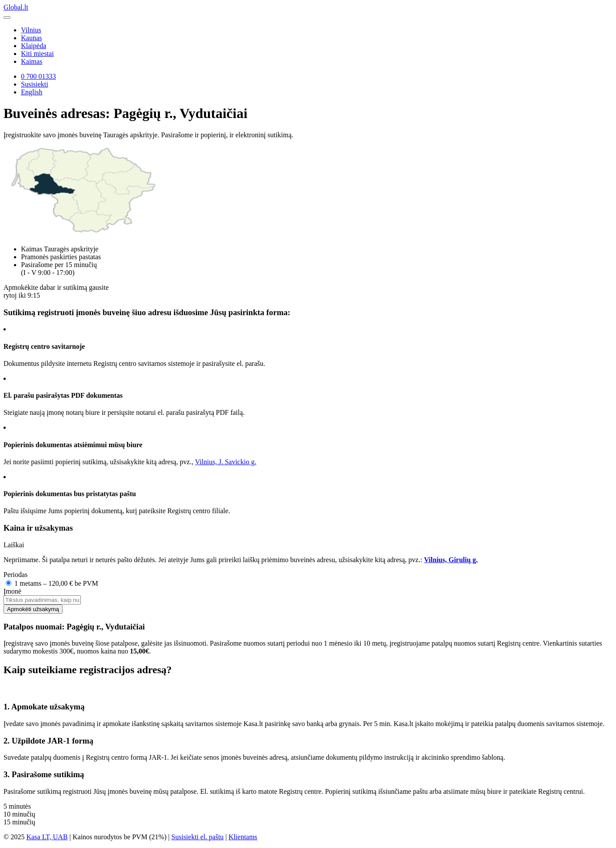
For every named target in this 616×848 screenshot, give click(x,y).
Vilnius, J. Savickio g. (225, 462)
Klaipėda (34, 46)
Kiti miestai (37, 54)
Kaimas (32, 61)
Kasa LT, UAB (47, 837)
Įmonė (12, 591)
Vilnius (31, 30)
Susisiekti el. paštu (197, 837)
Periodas (16, 575)
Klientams (243, 837)
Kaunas (31, 38)
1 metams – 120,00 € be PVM (52, 583)
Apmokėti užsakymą (33, 609)
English (32, 92)
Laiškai (14, 545)
